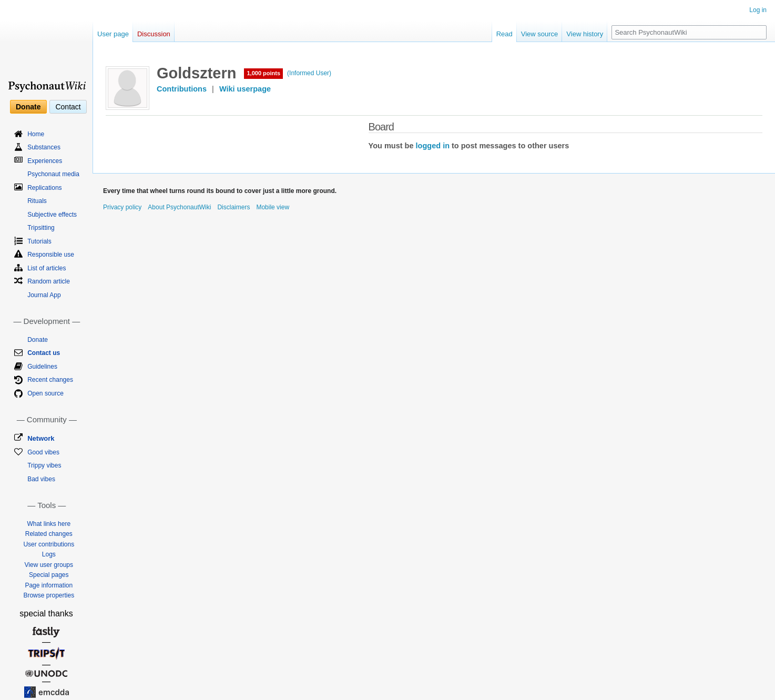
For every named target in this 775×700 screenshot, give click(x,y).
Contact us (44, 353)
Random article (49, 281)
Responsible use (51, 255)
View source (540, 34)
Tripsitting (41, 228)
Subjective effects (52, 215)
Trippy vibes (44, 465)
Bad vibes (41, 479)
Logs (49, 554)
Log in (758, 10)
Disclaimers (233, 207)
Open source (45, 393)
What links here (49, 524)
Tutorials (39, 241)
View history (585, 34)
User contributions (49, 544)
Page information (49, 585)
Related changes (49, 534)
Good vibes (43, 452)
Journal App (44, 295)
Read (504, 34)
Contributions (182, 89)
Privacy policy (122, 207)
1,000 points (263, 73)
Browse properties (49, 595)
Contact (68, 107)
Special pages (49, 575)
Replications (44, 188)
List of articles (47, 268)
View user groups (49, 565)
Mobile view (273, 207)
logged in (433, 146)
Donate (28, 107)
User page (113, 34)
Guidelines (42, 367)
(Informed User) (309, 73)
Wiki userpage (245, 89)
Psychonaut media (53, 174)
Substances (44, 147)
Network (41, 438)
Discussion (154, 34)
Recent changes (50, 380)
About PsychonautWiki (179, 207)
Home (36, 134)
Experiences (45, 161)
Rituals (37, 201)
